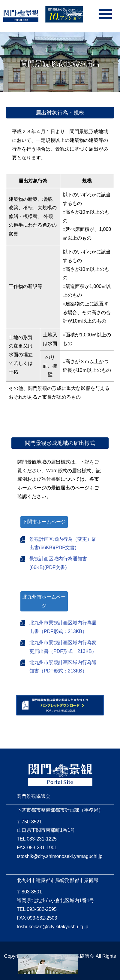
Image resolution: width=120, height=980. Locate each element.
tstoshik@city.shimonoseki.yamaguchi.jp (60, 856)
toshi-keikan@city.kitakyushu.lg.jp (52, 927)
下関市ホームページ (44, 522)
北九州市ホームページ (44, 601)
